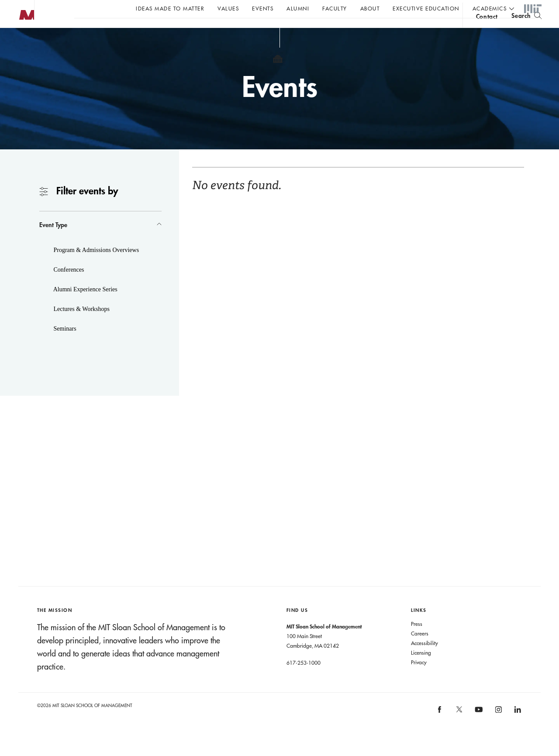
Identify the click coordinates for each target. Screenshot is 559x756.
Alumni (298, 8)
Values (228, 8)
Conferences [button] (68, 287)
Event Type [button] (53, 242)
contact (487, 32)
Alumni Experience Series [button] (85, 307)
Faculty (335, 8)
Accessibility (424, 660)
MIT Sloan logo (22, 43)
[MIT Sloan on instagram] (498, 730)
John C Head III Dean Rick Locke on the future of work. (242, 31)
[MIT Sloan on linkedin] (517, 730)
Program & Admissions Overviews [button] (95, 268)
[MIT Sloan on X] (459, 730)
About (370, 8)
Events (263, 8)
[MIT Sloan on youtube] (478, 732)
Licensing (421, 670)
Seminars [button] (64, 346)
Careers (420, 651)
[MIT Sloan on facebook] (440, 730)
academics (490, 8)
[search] (526, 31)
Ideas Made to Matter (170, 8)
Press (417, 641)
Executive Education (426, 8)
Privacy (419, 680)
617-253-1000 (304, 680)
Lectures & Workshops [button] (81, 326)
